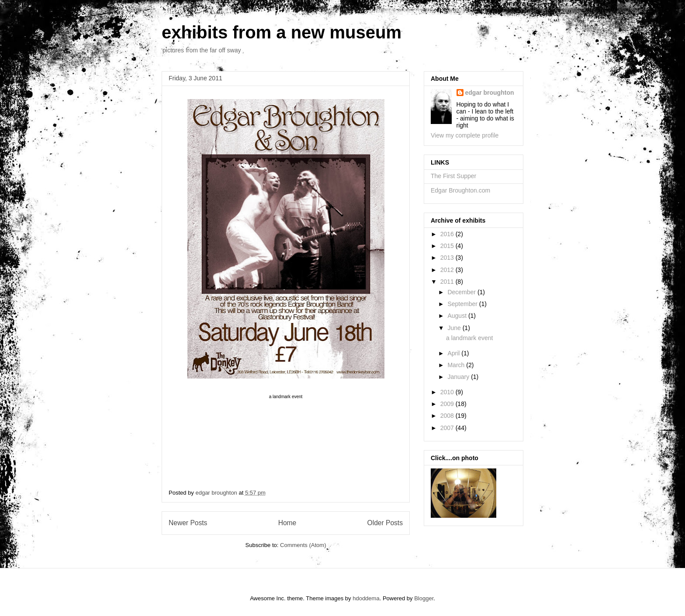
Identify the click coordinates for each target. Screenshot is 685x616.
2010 (448, 392)
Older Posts (385, 523)
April (454, 353)
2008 (448, 416)
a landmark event (469, 338)
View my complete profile (465, 135)
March (457, 365)
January (459, 377)
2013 (448, 258)
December (462, 292)
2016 (448, 234)
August (458, 316)
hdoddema (366, 598)
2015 (448, 246)
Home (287, 523)
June (455, 328)
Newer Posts (188, 523)
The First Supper (453, 176)
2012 (448, 270)
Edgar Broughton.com (460, 190)
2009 (448, 404)
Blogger (424, 598)
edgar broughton (490, 93)
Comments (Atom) (303, 545)
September (463, 304)
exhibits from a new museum (282, 32)
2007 (448, 428)
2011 (448, 282)
